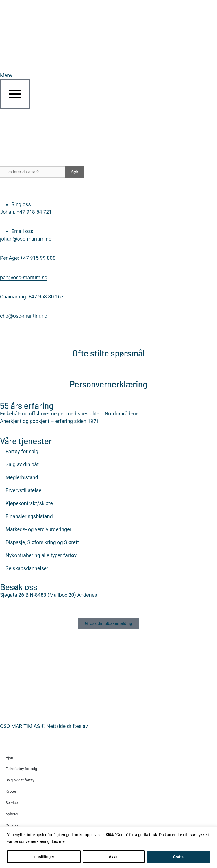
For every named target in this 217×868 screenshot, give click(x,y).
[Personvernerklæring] (108, 370)
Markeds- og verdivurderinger (39, 529)
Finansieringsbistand (29, 516)
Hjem (10, 757)
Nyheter (12, 814)
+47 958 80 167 (46, 297)
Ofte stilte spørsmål (108, 353)
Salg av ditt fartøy (20, 780)
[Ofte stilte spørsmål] (108, 339)
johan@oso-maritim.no (26, 239)
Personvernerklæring (109, 384)
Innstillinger (44, 857)
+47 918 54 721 (34, 212)
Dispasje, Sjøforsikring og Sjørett (42, 542)
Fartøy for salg (22, 451)
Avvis (114, 857)
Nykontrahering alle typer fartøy (41, 555)
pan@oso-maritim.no (24, 277)
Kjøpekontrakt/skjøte (29, 503)
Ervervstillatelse (23, 490)
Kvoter (11, 791)
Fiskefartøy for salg (21, 769)
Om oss (12, 825)
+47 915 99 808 (38, 258)
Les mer (59, 842)
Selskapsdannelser (27, 568)
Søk (75, 172)
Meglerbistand (22, 477)
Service (12, 803)
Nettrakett (101, 726)
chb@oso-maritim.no (24, 316)
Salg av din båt (22, 464)
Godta (179, 857)
